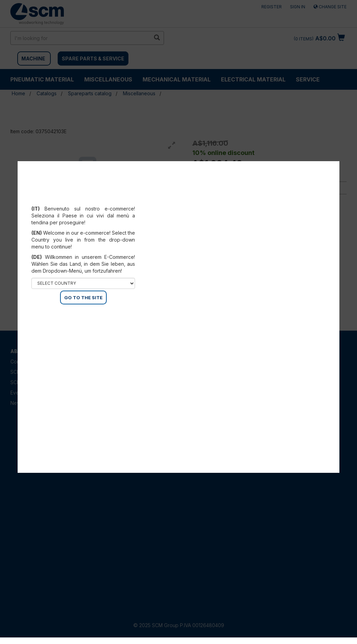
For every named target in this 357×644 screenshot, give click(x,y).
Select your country (83, 200)
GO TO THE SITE (83, 297)
